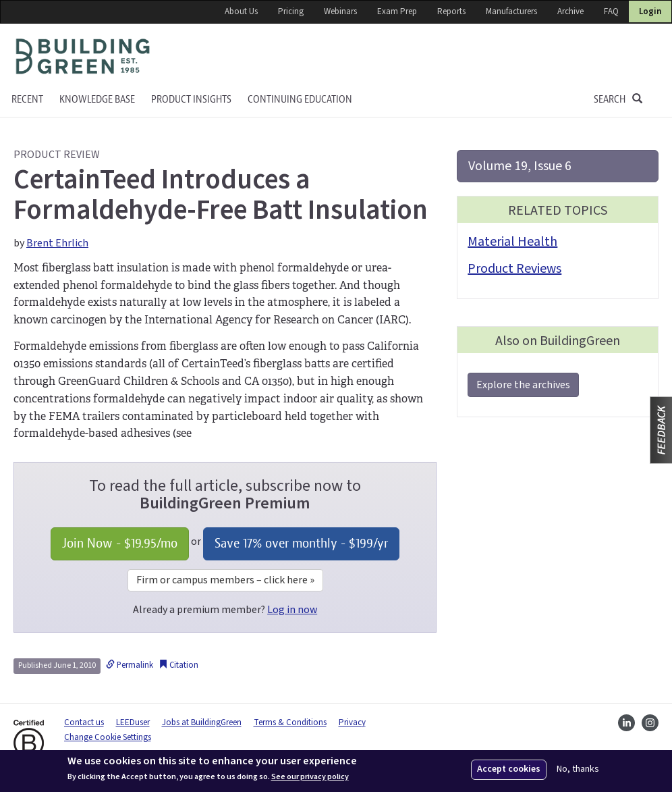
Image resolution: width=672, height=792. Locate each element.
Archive (570, 11)
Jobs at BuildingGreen (202, 722)
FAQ (611, 11)
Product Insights (191, 100)
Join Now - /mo (120, 543)
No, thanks (578, 769)
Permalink (130, 665)
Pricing (291, 11)
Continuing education (300, 100)
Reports (451, 11)
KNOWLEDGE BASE (97, 100)
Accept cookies (509, 769)
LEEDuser (133, 722)
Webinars (340, 11)
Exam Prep (397, 11)
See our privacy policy (310, 777)
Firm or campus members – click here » (225, 580)
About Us (241, 11)
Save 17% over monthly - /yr (301, 543)
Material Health (512, 242)
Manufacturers (511, 11)
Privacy (352, 722)
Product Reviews (514, 269)
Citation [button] (178, 665)
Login (650, 11)
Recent (27, 100)
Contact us (84, 722)
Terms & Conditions (290, 722)
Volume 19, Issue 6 (520, 166)
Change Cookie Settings (108, 737)
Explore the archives (523, 385)
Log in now (292, 610)
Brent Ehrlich (57, 243)
